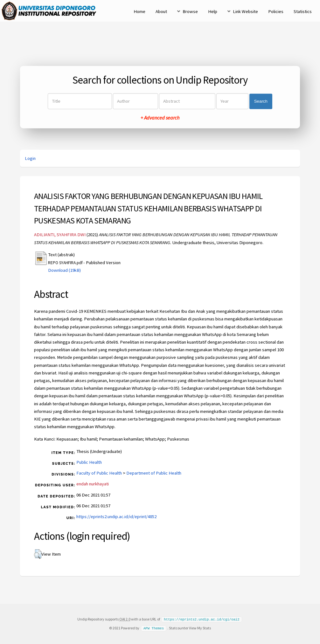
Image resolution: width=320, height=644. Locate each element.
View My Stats (200, 628)
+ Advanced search (160, 118)
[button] (38, 554)
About (161, 11)
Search (261, 101)
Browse (190, 11)
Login (30, 158)
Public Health (89, 462)
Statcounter (179, 628)
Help (213, 11)
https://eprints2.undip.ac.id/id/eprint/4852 (116, 517)
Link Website (245, 11)
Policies (276, 11)
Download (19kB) (64, 270)
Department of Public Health (154, 473)
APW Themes (154, 628)
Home (139, 11)
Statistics (303, 11)
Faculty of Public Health (99, 473)
